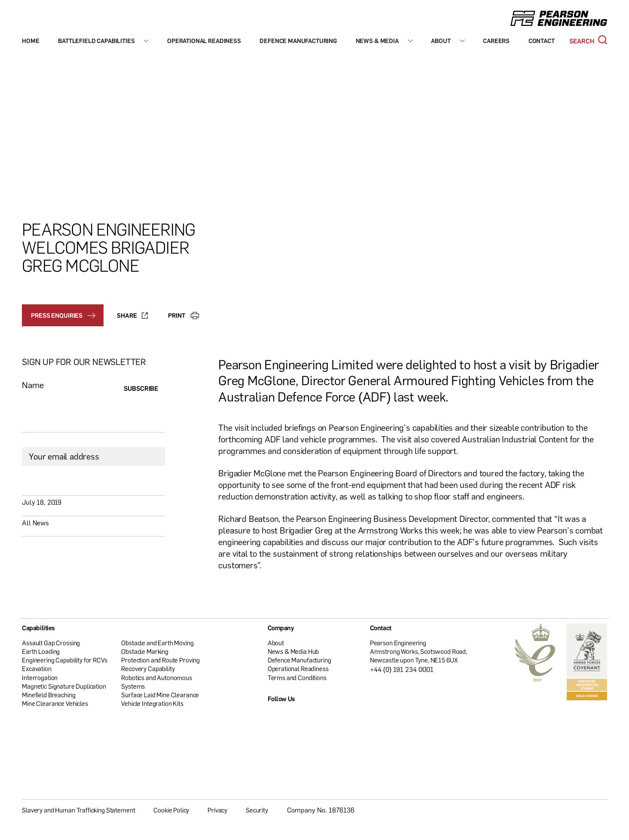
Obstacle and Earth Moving (157, 643)
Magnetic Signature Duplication (64, 686)
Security (257, 810)
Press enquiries (63, 315)
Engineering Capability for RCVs (64, 660)
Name (33, 385)
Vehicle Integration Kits (152, 703)
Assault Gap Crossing (51, 643)
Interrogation (40, 678)
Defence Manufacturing (298, 41)
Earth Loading (41, 651)
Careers (496, 41)
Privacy (217, 810)
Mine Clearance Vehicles (55, 703)
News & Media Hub (293, 651)
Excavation (37, 668)
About (441, 41)
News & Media (377, 41)
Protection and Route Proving (160, 660)
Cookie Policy (171, 810)
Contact (542, 41)
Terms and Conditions (297, 678)
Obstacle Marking (145, 651)
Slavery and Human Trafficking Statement (78, 810)
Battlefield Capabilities (96, 41)
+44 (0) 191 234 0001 (402, 669)
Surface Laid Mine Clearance (160, 695)
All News (35, 523)
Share (132, 315)
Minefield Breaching (49, 695)
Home (31, 41)
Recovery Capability (148, 668)
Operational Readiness (204, 41)
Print (183, 315)
